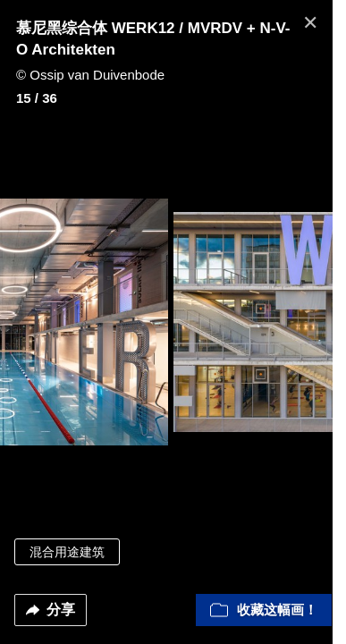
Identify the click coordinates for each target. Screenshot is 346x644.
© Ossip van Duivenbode (90, 75)
